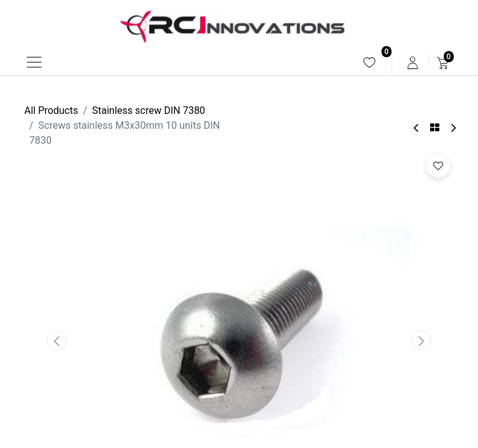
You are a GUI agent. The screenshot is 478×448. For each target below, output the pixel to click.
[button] (57, 340)
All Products (51, 110)
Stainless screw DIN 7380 (149, 110)
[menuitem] (369, 63)
